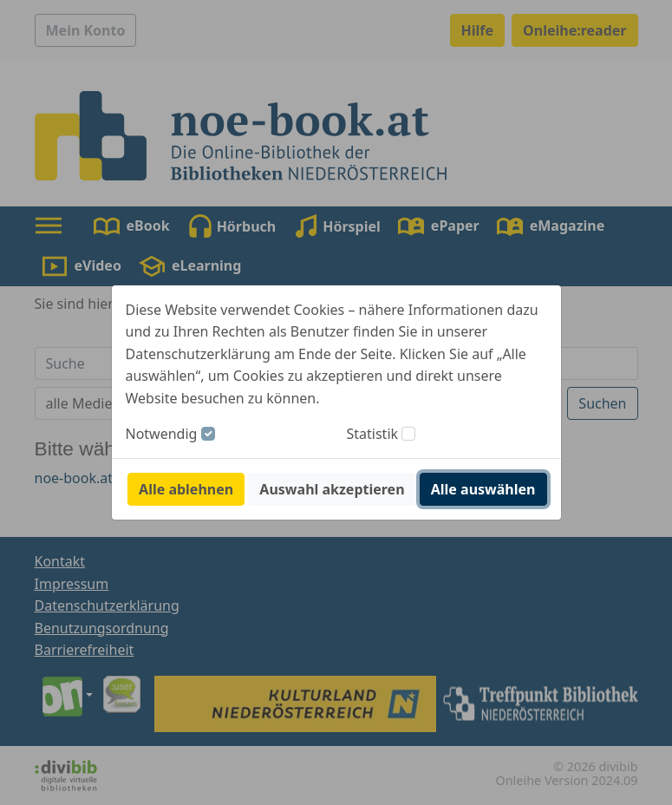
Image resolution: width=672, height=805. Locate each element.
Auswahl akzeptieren (332, 489)
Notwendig (162, 434)
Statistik (373, 434)
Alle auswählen (483, 489)
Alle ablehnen (186, 489)
